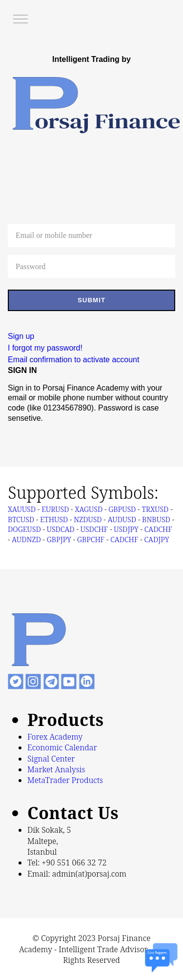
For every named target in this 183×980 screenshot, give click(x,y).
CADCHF (158, 529)
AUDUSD (122, 519)
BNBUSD (156, 519)
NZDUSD (88, 519)
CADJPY (156, 539)
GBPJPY (59, 539)
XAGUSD (89, 509)
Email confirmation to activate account (73, 360)
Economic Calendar (62, 747)
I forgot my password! (45, 348)
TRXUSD (155, 509)
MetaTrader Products (65, 780)
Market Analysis (56, 769)
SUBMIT (91, 300)
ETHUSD (54, 519)
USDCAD (61, 529)
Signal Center (51, 759)
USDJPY (126, 529)
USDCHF (94, 529)
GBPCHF (91, 539)
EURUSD (55, 509)
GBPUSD (122, 509)
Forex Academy (55, 737)
